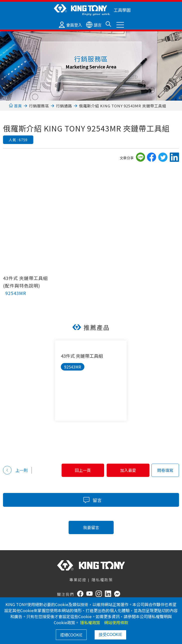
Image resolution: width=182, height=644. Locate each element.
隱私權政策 (102, 580)
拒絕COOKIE (71, 635)
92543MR (16, 293)
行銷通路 (64, 106)
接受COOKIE (110, 635)
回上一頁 (81, 470)
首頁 (15, 106)
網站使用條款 (116, 622)
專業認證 (78, 580)
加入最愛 (127, 470)
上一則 (15, 470)
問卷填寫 (165, 470)
